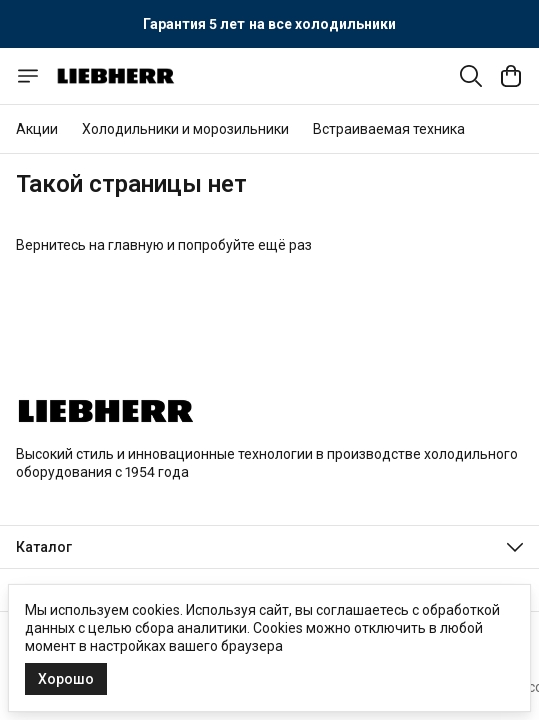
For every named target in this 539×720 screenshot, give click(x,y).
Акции (37, 129)
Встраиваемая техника (389, 129)
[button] (269, 547)
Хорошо (66, 679)
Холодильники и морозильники (185, 129)
